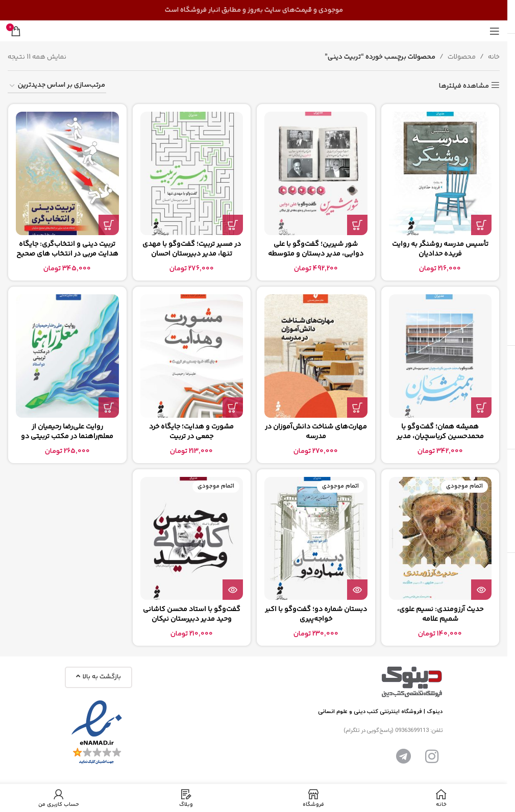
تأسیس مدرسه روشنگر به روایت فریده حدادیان (440, 249)
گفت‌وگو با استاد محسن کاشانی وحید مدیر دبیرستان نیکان (192, 615)
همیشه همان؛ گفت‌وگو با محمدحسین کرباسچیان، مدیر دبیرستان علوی (440, 437)
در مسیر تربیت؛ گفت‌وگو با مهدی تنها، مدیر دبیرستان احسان (192, 249)
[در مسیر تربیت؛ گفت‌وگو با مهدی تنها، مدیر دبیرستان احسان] (192, 173)
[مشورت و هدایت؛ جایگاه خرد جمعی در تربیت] (192, 356)
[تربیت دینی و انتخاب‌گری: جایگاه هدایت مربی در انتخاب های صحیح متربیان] (67, 173)
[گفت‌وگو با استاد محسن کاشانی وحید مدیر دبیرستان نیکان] (192, 538)
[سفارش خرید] (57, 86)
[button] (481, 225)
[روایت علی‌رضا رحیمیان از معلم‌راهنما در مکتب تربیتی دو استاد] (67, 356)
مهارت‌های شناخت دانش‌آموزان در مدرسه (316, 432)
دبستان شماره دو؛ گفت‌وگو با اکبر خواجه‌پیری (316, 615)
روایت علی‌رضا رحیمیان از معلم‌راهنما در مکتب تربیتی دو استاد (67, 437)
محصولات (462, 57)
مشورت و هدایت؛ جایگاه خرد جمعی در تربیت (191, 432)
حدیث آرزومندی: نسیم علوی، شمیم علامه (440, 615)
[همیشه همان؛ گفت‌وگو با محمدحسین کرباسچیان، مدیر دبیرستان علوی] (440, 356)
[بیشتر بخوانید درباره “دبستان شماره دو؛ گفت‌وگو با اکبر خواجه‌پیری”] (357, 590)
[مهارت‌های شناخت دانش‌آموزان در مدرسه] (316, 356)
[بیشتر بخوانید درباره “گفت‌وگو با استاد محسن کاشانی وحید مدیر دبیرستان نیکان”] (233, 590)
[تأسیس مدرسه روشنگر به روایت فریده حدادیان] (440, 173)
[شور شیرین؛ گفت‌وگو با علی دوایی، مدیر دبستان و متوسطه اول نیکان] (316, 173)
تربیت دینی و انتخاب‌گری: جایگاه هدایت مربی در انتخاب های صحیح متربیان (67, 254)
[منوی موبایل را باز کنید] (495, 31)
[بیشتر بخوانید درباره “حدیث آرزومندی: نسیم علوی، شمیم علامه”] (481, 590)
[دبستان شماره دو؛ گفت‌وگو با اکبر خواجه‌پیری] (316, 538)
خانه (494, 57)
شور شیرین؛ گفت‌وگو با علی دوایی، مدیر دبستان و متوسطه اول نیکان (316, 254)
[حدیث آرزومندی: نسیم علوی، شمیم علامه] (440, 538)
